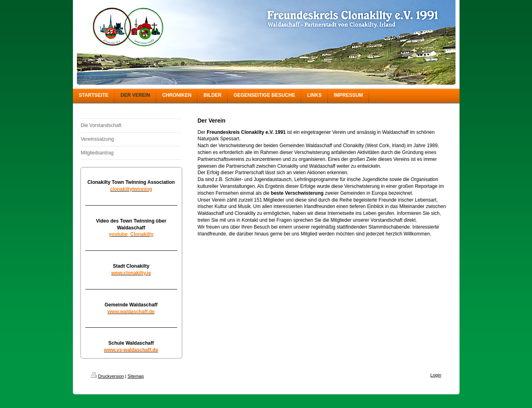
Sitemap (136, 376)
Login (436, 375)
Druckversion (108, 376)
